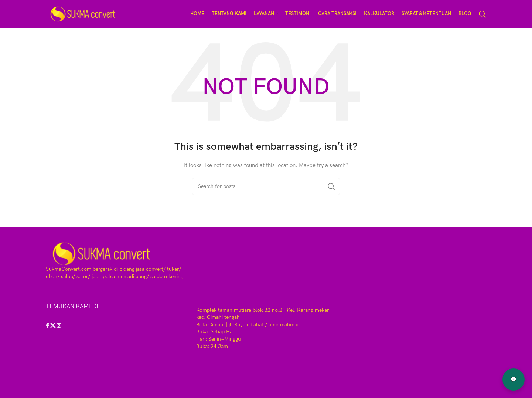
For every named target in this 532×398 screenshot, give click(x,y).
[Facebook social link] (48, 326)
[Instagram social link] (59, 326)
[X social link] (53, 326)
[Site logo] (83, 14)
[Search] (482, 14)
